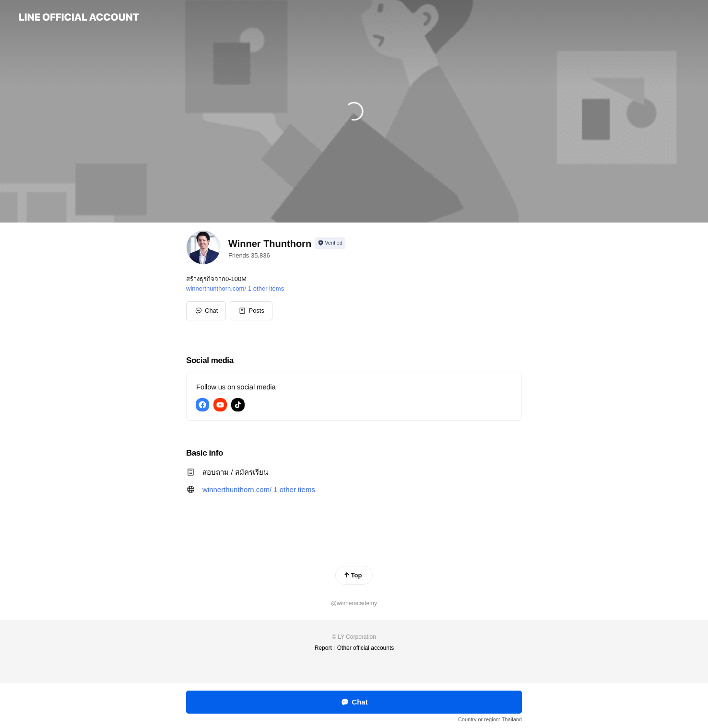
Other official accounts (366, 648)
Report (323, 648)
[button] (251, 311)
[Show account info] (330, 243)
